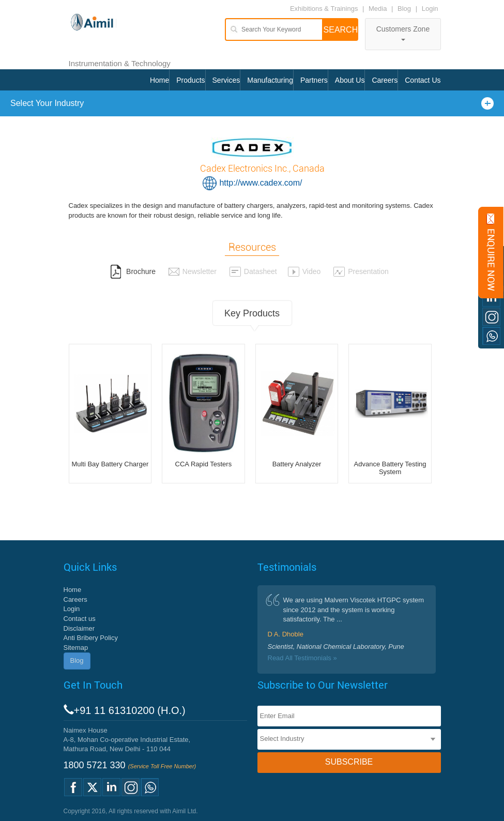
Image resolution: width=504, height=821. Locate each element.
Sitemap (76, 648)
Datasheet (253, 271)
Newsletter (192, 271)
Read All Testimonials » (302, 658)
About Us (350, 80)
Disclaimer (79, 628)
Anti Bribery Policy (91, 638)
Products (190, 80)
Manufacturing (270, 80)
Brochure (133, 271)
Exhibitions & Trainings (324, 9)
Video (304, 271)
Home (159, 80)
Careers (385, 80)
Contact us (80, 619)
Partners (314, 80)
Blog (404, 9)
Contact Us (423, 80)
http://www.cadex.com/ (261, 183)
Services (226, 80)
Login (430, 9)
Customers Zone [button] (403, 33)
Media (379, 9)
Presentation (361, 271)
